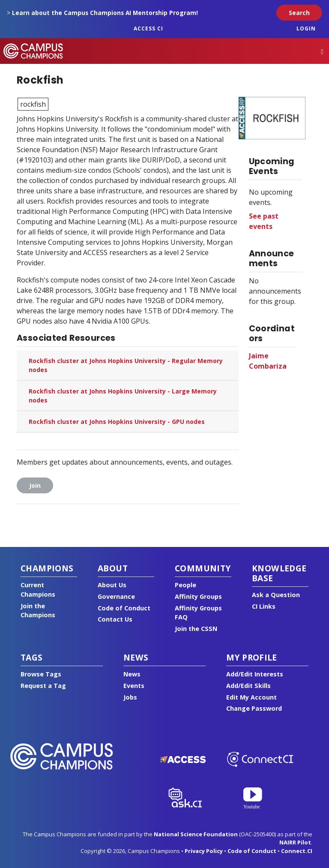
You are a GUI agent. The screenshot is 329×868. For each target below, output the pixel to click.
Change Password (254, 708)
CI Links (264, 606)
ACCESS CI (148, 29)
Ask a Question (276, 595)
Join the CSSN (196, 629)
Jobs (130, 697)
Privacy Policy (204, 851)
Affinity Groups (198, 596)
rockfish (33, 104)
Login (306, 29)
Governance (116, 596)
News (132, 674)
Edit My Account (251, 697)
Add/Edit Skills (248, 686)
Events (134, 686)
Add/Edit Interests (255, 674)
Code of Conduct (124, 608)
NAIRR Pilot (295, 842)
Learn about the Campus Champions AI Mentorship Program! (105, 13)
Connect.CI (297, 851)
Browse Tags (41, 674)
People (185, 585)
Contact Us (115, 619)
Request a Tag (43, 686)
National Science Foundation (196, 834)
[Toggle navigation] (322, 51)
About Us (112, 585)
